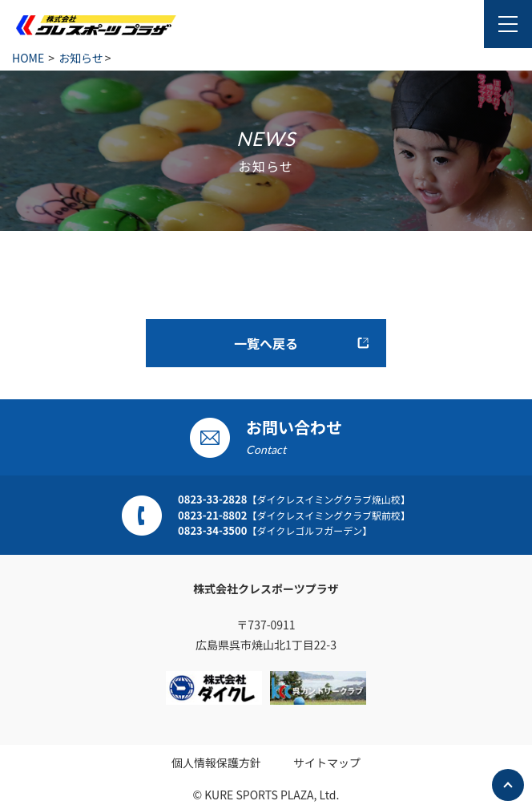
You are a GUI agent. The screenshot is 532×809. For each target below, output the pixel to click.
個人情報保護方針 (216, 762)
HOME (28, 58)
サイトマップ (327, 762)
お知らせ (81, 58)
